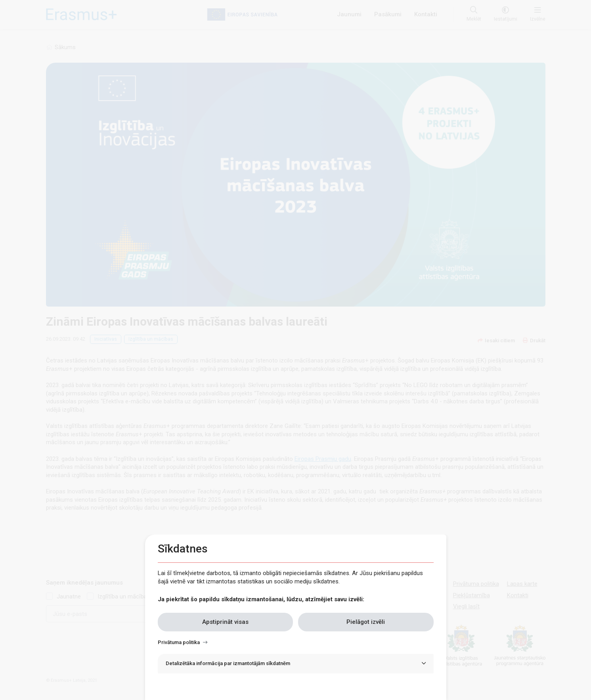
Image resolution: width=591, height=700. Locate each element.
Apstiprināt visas (225, 622)
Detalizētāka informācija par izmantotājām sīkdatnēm (228, 663)
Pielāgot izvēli (366, 622)
